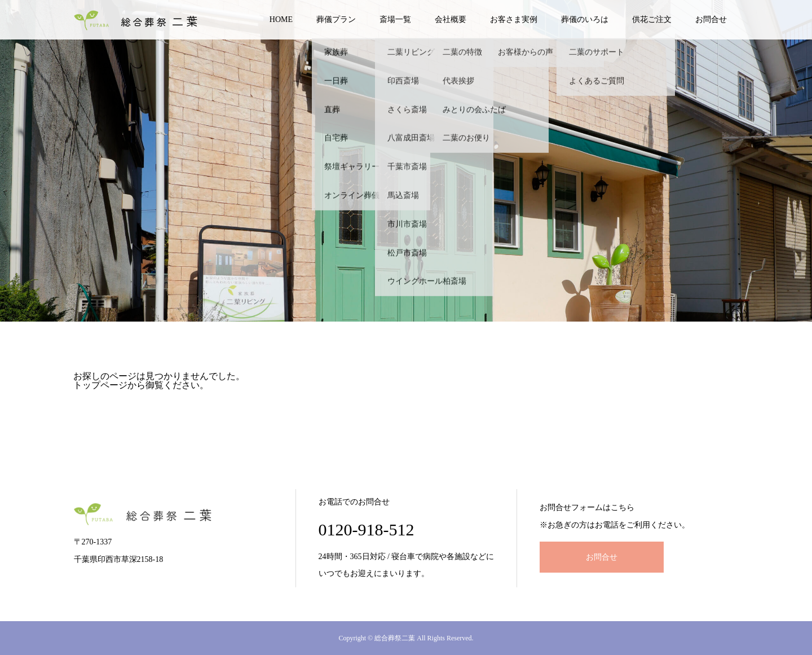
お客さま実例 (514, 19)
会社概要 (451, 19)
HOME (281, 19)
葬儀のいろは (585, 19)
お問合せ (711, 19)
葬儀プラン (336, 19)
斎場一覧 (395, 19)
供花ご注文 (652, 19)
